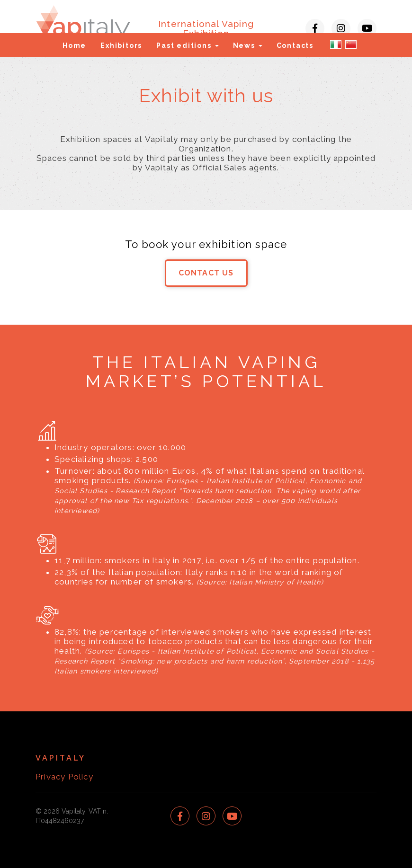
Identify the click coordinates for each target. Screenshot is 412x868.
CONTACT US (206, 273)
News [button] (248, 45)
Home (74, 45)
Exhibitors (121, 45)
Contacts (295, 45)
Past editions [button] (187, 45)
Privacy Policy (64, 777)
